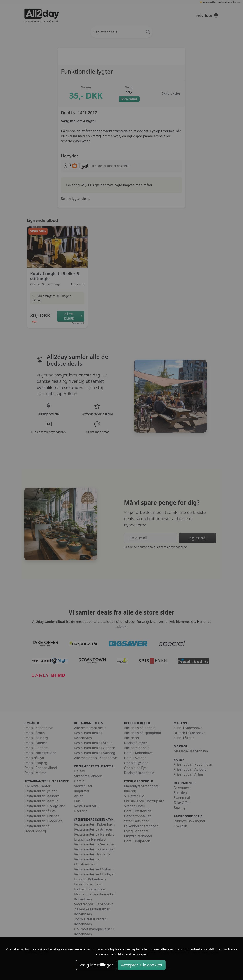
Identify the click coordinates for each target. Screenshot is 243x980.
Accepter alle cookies (142, 965)
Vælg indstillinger (96, 965)
